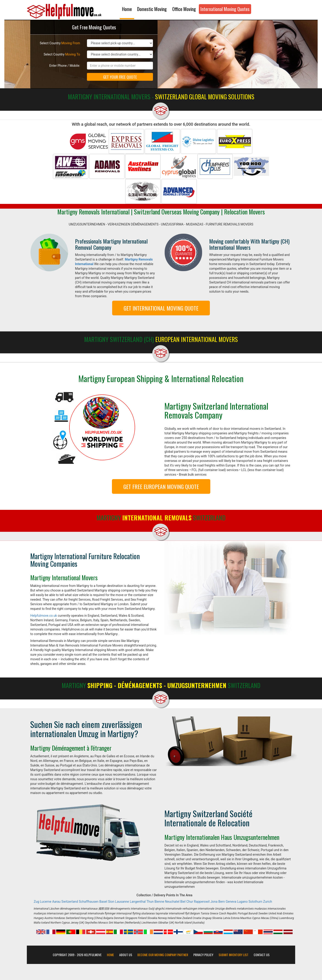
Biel (183, 902)
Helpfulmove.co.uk (44, 616)
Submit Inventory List (233, 955)
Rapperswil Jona (206, 902)
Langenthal (138, 902)
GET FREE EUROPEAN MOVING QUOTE (161, 486)
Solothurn (255, 902)
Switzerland (69, 902)
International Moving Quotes (225, 9)
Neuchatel (172, 902)
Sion (111, 902)
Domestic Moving (152, 9)
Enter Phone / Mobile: (65, 66)
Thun (150, 902)
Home (127, 9)
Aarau (56, 902)
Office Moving (184, 9)
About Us (126, 955)
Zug (36, 902)
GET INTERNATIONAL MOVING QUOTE (161, 308)
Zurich (268, 902)
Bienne (159, 902)
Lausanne (122, 902)
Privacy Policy (203, 955)
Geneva (231, 902)
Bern (222, 902)
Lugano (242, 902)
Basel (103, 902)
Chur (190, 902)
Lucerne (46, 902)
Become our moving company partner (163, 955)
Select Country (60, 43)
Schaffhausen (89, 902)
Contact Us (262, 955)
